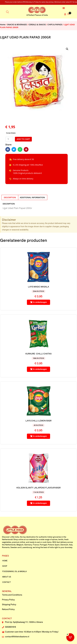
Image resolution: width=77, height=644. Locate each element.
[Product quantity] (9, 139)
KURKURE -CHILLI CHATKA (38, 354)
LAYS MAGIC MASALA (38, 287)
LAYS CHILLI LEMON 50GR (38, 421)
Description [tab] (10, 197)
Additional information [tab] (32, 197)
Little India (14, 537)
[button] (64, 8)
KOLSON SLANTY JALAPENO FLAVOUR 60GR (38, 488)
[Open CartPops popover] (70, 637)
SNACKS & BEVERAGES (17, 25)
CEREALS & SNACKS (37, 25)
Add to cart (23, 139)
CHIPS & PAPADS (55, 25)
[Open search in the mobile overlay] (7, 12)
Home (3, 25)
